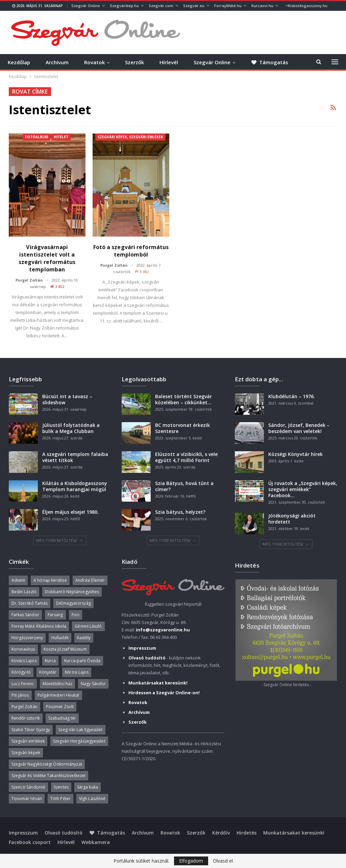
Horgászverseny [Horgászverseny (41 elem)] (27, 638)
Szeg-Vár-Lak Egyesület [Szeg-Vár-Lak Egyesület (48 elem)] (80, 730)
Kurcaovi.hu (262, 6)
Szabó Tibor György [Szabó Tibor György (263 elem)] (31, 730)
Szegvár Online (86, 6)
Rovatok (94, 62)
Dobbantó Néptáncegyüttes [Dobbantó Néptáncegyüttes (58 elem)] (72, 592)
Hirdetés (246, 833)
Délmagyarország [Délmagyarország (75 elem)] (73, 603)
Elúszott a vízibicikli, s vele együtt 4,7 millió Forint (186, 457)
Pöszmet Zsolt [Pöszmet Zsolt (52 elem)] (60, 707)
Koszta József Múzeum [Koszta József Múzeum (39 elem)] (65, 649)
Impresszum (23, 833)
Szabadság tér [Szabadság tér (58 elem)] (62, 718)
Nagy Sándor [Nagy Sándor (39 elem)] (93, 684)
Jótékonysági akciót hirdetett (292, 519)
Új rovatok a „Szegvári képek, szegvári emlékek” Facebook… (303, 489)
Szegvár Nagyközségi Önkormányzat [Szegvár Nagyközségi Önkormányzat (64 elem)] (47, 764)
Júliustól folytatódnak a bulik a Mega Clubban (71, 428)
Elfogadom (191, 861)
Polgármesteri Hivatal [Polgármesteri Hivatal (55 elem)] (58, 695)
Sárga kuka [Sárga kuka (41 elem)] (88, 787)
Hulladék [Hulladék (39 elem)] (60, 638)
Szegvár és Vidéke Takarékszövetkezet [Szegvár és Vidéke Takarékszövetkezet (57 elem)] (49, 776)
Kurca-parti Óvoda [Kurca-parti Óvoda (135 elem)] (82, 661)
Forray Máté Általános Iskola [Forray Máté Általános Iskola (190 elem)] (39, 626)
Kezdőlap (19, 62)
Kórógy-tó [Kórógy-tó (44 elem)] (21, 672)
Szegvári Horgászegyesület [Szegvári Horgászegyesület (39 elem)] (79, 741)
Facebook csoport (30, 842)
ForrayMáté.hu (228, 6)
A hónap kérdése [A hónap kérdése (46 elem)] (50, 580)
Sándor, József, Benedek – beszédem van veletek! (299, 428)
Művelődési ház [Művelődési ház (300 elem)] (57, 684)
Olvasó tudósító (64, 833)
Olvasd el (223, 861)
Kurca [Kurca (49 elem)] (51, 661)
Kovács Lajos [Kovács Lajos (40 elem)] (24, 661)
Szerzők (134, 62)
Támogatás (107, 833)
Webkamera (96, 842)
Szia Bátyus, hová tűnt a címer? (184, 486)
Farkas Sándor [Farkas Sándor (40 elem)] (25, 615)
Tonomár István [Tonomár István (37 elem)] (27, 799)
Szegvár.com (161, 6)
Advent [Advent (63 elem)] (18, 580)
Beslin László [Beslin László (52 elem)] (24, 592)
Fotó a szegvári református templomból (131, 251)
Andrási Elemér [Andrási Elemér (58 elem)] (90, 580)
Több (291, 6)
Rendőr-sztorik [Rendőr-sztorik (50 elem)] (26, 718)
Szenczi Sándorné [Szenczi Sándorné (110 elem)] (29, 787)
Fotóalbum (36, 137)
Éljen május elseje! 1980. (70, 512)
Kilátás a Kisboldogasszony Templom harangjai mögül (75, 486)
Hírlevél (169, 62)
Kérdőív (221, 833)
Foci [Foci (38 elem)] (76, 615)
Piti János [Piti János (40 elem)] (20, 695)
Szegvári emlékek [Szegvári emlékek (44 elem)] (28, 741)
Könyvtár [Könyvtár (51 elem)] (48, 672)
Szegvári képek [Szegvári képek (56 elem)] (26, 753)
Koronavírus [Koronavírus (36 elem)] (23, 649)
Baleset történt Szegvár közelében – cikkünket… (183, 399)
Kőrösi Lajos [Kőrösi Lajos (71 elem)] (77, 672)
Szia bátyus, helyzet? (180, 512)
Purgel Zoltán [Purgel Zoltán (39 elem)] (24, 707)
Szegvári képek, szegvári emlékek (130, 137)
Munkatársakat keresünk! (294, 833)
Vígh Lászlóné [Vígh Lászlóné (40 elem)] (92, 799)
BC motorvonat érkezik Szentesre (182, 428)
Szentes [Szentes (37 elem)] (61, 787)
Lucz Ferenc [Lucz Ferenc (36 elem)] (23, 684)
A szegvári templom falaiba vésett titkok (75, 457)
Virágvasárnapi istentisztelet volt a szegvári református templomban (47, 258)
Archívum (57, 62)
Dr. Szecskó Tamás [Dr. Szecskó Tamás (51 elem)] (30, 603)
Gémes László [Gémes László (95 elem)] (88, 626)
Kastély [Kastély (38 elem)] (84, 638)
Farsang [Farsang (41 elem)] (55, 615)
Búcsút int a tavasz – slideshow (67, 399)
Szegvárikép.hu (124, 6)
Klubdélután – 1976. (292, 396)
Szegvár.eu (194, 6)
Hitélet (61, 137)
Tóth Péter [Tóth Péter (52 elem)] (60, 799)
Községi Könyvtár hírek (295, 454)
